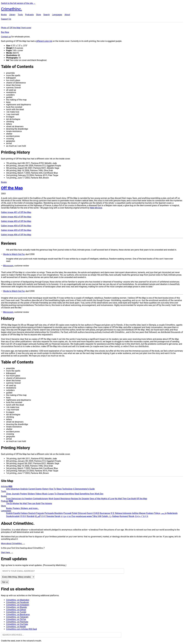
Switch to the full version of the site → (18, 3)
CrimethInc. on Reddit (16, 627)
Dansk (57, 516)
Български (105, 513)
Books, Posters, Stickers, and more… (22, 508)
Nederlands (172, 513)
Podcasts (29, 15)
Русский (67, 513)
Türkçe (157, 513)
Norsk (131, 516)
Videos (39, 494)
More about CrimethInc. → (13, 544)
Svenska (50, 516)
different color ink (44, 41)
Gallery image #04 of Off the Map (16, 226)
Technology (67, 489)
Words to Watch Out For (14, 254)
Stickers (31, 494)
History (45, 489)
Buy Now (5, 32)
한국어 (23, 516)
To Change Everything (64, 494)
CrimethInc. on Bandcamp (18, 615)
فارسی (164, 513)
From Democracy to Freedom (19, 499)
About (67, 15)
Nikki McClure (96, 208)
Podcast (5, 501)
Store (39, 15)
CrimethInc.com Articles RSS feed (21, 629)
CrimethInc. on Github (16, 610)
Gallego (116, 516)
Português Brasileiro (54, 513)
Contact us (6, 37)
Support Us (6, 19)
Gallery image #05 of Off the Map (16, 230)
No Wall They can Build (30, 503)
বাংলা (43, 516)
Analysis (24, 489)
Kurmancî (124, 516)
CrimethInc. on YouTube (17, 624)
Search (46, 15)
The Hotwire (47, 503)
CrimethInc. (11, 9)
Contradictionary (41, 499)
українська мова (84, 516)
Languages (57, 15)
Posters (24, 494)
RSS (10, 486)
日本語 (96, 513)
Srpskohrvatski (13, 516)
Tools (20, 15)
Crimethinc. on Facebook (17, 602)
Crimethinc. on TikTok (16, 619)
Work (51, 499)
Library (12, 15)
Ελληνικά (82, 513)
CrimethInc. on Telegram (17, 617)
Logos (51, 494)
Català (105, 516)
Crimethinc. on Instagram (18, 605)
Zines (9, 494)
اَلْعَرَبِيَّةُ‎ (38, 516)
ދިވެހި (110, 516)
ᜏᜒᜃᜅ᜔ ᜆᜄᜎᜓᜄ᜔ (141, 516)
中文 (113, 513)
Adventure (15, 489)
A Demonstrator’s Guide (84, 489)
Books (4, 15)
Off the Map (142, 499)
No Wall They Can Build (125, 499)
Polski (75, 513)
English (9, 513)
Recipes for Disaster (80, 499)
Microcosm (8, 266)
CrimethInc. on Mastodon (18, 600)
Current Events (35, 489)
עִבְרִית (63, 516)
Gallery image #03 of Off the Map (16, 221)
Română (31, 516)
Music (45, 494)
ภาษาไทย (71, 516)
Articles (4, 486)
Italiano (24, 513)
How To (53, 489)
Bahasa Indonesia (123, 513)
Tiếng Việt (97, 516)
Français (40, 513)
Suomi (90, 513)
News (59, 489)
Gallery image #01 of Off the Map (16, 212)
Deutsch (32, 513)
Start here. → (7, 552)
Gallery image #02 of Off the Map (16, 217)
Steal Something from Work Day (89, 494)
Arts (8, 489)
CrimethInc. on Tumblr (16, 612)
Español (17, 513)
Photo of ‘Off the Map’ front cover (16, 28)
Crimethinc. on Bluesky (17, 607)
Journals (16, 494)
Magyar (142, 513)
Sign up (5, 582)
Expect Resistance (62, 499)
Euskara (150, 513)
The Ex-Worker (13, 503)
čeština (135, 513)
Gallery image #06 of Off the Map (16, 235)
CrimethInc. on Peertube (17, 622)
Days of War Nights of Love (102, 499)
